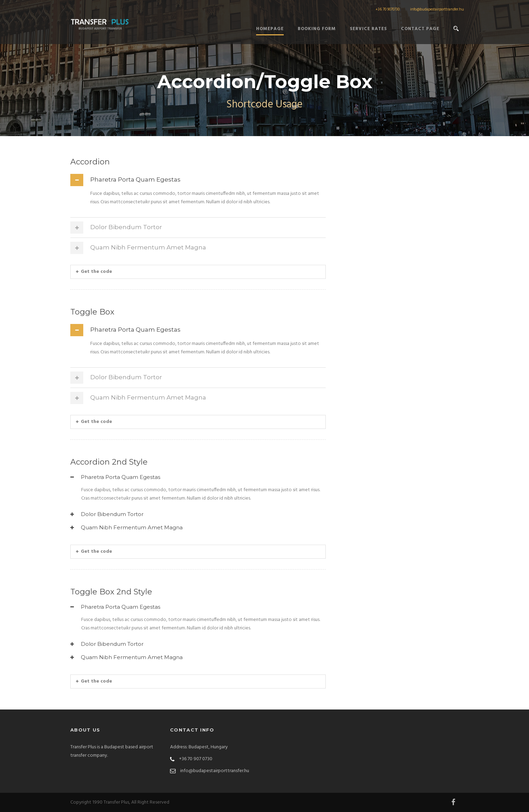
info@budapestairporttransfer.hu (437, 9)
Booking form (317, 29)
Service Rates (368, 29)
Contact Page (420, 29)
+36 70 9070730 (387, 9)
